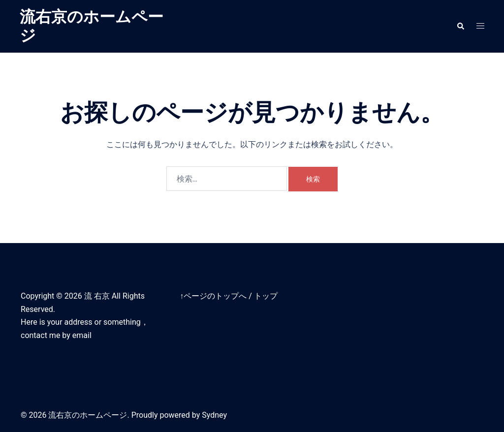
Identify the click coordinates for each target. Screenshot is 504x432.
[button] (460, 26)
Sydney (214, 415)
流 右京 (97, 296)
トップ (266, 296)
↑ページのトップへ (213, 296)
